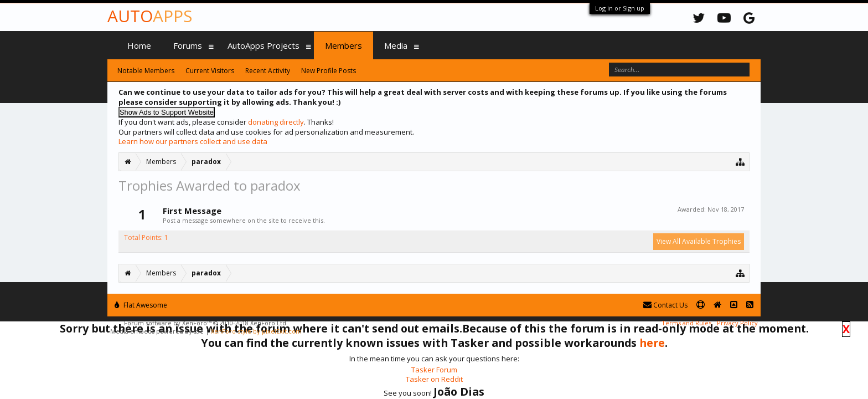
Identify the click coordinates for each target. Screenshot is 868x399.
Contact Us (665, 305)
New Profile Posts (329, 71)
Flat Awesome (141, 305)
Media (396, 45)
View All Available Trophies (699, 241)
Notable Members (146, 71)
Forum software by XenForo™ (206, 323)
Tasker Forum (434, 370)
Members (343, 45)
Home (139, 45)
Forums (188, 45)
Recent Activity (268, 71)
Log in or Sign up (620, 8)
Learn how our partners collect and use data (193, 141)
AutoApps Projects (263, 45)
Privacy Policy (737, 323)
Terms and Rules (686, 323)
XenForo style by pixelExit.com (256, 331)
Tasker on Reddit (434, 379)
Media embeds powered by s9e (157, 331)
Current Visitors (210, 71)
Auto (150, 16)
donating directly (276, 122)
